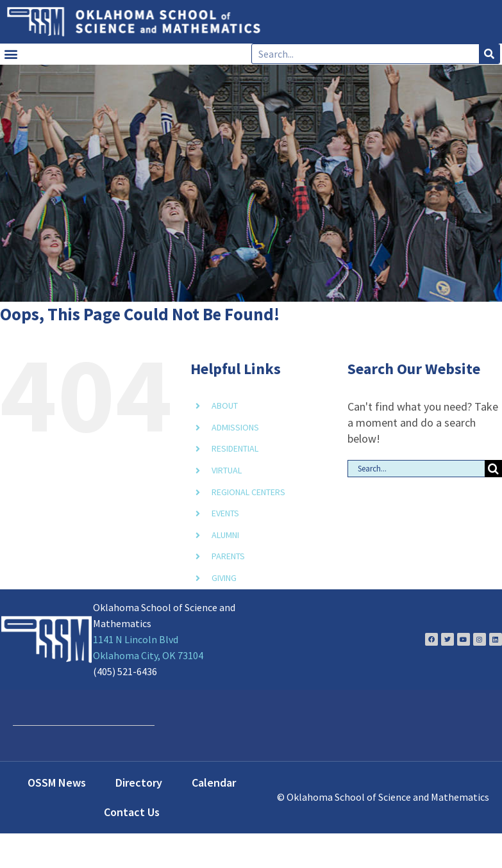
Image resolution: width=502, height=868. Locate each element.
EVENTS (225, 513)
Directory (139, 782)
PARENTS (228, 556)
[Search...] (416, 469)
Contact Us (132, 812)
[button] (11, 54)
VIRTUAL (227, 470)
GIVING (224, 578)
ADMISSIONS (235, 427)
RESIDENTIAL (235, 448)
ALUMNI (225, 535)
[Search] (489, 54)
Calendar (214, 782)
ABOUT (225, 405)
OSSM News (57, 782)
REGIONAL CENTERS (248, 492)
